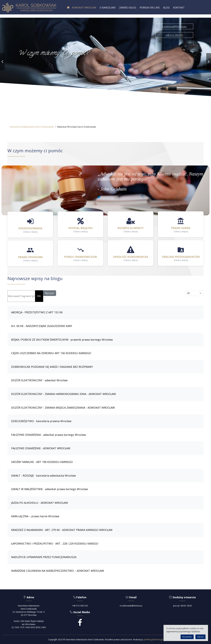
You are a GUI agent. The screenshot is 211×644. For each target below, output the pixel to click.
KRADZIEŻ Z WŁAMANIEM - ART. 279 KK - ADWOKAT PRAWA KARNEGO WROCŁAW (62, 530)
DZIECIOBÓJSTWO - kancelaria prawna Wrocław (41, 421)
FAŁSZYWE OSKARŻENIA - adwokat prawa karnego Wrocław (49, 435)
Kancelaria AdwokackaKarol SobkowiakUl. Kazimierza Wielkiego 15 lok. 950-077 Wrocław (29, 610)
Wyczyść (50, 293)
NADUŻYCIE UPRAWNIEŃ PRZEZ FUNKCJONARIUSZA (44, 557)
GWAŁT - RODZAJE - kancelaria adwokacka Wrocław (43, 476)
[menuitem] (82, 7)
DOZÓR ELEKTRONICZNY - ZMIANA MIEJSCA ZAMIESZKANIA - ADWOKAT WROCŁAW (63, 408)
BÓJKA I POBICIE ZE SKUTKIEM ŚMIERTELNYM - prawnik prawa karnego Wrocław (62, 340)
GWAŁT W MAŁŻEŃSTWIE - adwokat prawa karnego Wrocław (49, 489)
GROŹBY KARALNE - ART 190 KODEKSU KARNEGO (42, 462)
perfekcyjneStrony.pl (153, 639)
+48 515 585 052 (80, 606)
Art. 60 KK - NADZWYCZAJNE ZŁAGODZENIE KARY (42, 326)
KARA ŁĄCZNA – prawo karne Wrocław (35, 516)
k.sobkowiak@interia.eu (131, 606)
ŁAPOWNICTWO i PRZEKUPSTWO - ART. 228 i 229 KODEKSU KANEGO (55, 544)
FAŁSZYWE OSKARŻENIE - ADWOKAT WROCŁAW (41, 448)
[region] (105, 62)
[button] (2, 62)
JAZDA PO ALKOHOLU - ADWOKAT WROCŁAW (40, 503)
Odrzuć (200, 637)
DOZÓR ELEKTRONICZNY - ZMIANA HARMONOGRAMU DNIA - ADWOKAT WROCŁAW (64, 394)
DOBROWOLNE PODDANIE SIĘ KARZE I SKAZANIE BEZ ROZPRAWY (52, 367)
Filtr (39, 296)
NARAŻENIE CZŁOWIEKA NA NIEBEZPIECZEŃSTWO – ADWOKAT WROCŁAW (58, 571)
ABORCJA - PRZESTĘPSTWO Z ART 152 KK (37, 312)
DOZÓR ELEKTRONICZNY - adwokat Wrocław (39, 380)
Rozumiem (187, 637)
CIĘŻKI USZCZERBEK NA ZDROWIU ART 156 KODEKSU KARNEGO (51, 353)
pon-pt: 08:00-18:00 (182, 606)
